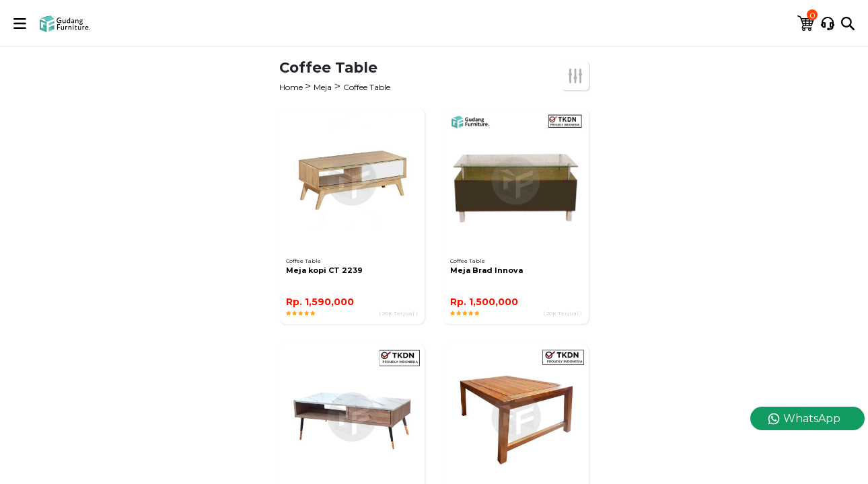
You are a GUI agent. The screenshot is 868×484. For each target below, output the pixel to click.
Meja (323, 87)
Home (292, 87)
